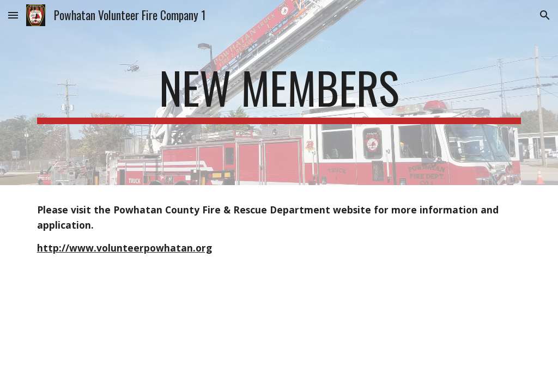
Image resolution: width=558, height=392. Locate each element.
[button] (13, 15)
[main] (279, 93)
